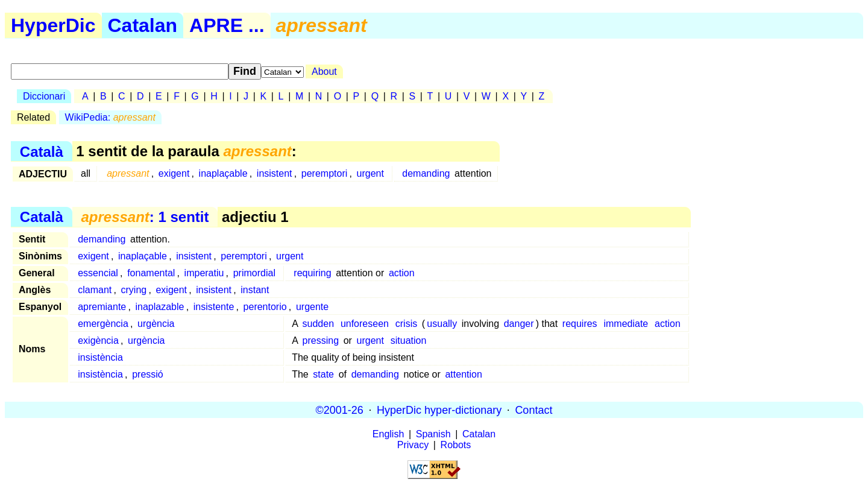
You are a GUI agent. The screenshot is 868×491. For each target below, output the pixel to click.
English (388, 434)
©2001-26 (340, 410)
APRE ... (227, 25)
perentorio (265, 307)
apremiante (102, 307)
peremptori (324, 173)
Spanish (433, 434)
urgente (312, 307)
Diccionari (44, 96)
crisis (406, 324)
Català (42, 151)
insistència (100, 357)
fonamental (151, 273)
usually (442, 324)
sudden (319, 324)
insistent (275, 173)
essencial (98, 273)
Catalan (143, 25)
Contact (533, 410)
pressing (321, 341)
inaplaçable (223, 173)
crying (134, 290)
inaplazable (160, 307)
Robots (456, 445)
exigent (174, 173)
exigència (98, 341)
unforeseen (365, 324)
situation (409, 341)
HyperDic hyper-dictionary (439, 410)
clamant (95, 290)
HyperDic (53, 25)
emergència (103, 324)
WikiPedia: (110, 117)
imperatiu (204, 273)
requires (580, 324)
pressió (148, 374)
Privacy (413, 445)
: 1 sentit (145, 217)
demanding (426, 173)
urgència (156, 324)
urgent (370, 173)
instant (255, 290)
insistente (214, 307)
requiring (312, 273)
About (324, 71)
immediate (626, 324)
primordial (254, 273)
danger (519, 324)
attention (463, 374)
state (323, 374)
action (402, 273)
